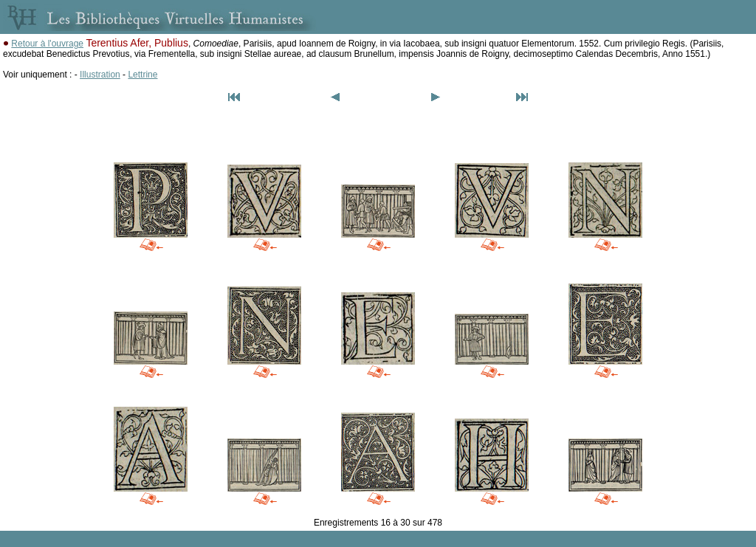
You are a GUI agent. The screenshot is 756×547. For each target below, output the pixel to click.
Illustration (100, 75)
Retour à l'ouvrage (47, 44)
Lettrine (142, 75)
